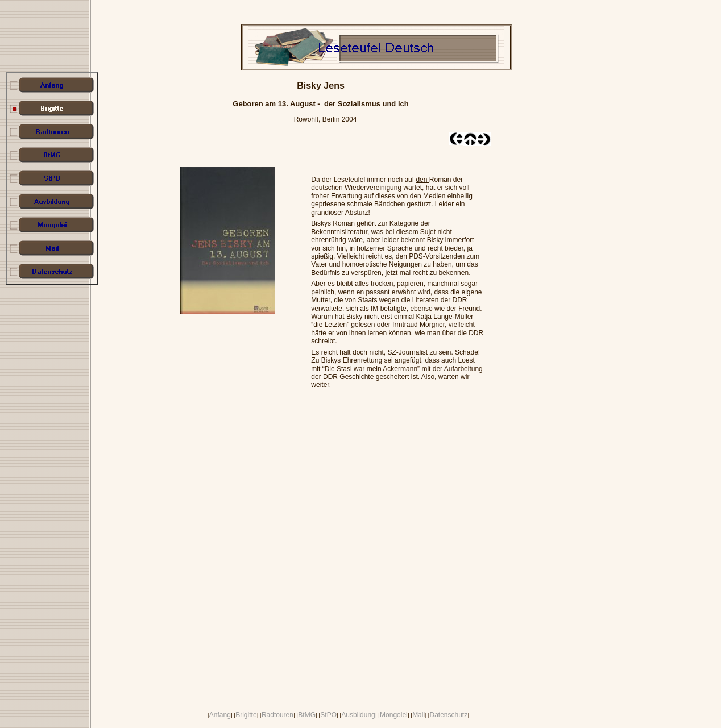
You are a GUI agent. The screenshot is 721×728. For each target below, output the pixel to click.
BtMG (307, 715)
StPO (328, 715)
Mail (418, 715)
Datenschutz (448, 715)
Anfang (220, 715)
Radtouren (277, 715)
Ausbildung (358, 715)
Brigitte (246, 715)
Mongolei (394, 715)
